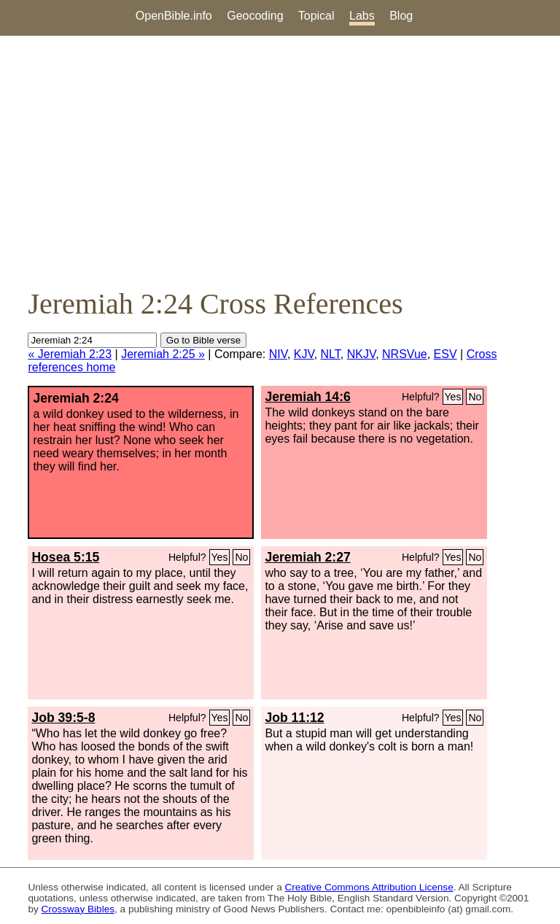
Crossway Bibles (78, 909)
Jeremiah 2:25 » (163, 354)
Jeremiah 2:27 (307, 557)
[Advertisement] (280, 161)
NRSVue (405, 354)
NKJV (361, 354)
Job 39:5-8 (63, 718)
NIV (278, 354)
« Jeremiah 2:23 (70, 354)
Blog (401, 16)
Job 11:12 (294, 718)
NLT (331, 354)
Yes (453, 397)
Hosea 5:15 (65, 557)
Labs (362, 16)
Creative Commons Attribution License (369, 887)
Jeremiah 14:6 (307, 397)
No (475, 397)
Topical (316, 16)
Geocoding (255, 16)
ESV (446, 354)
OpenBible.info (174, 16)
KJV (304, 354)
